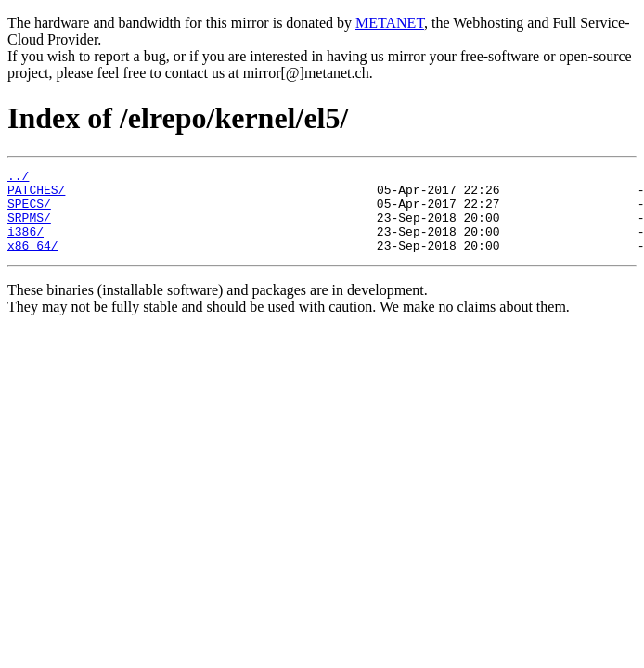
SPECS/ (29, 212)
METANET (390, 23)
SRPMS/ (29, 228)
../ (18, 178)
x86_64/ (33, 262)
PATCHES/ (36, 195)
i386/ (26, 245)
